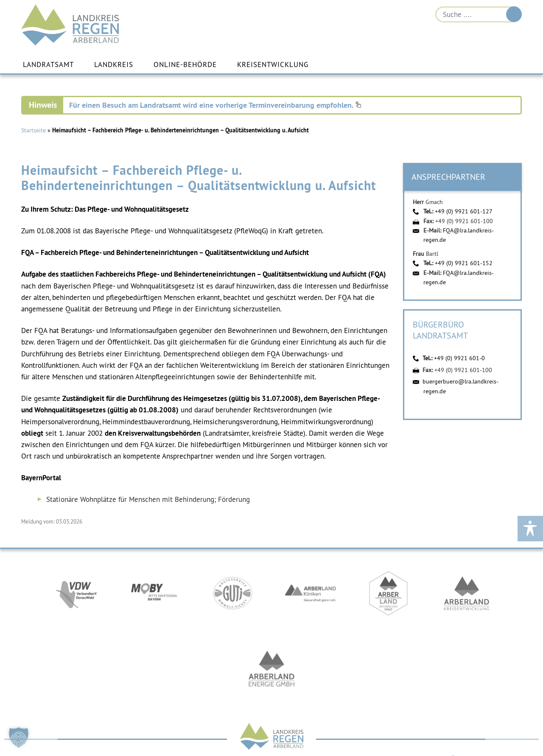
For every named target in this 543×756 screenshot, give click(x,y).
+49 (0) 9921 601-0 (459, 358)
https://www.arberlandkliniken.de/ (311, 596)
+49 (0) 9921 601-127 (464, 212)
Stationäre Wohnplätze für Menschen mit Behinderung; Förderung (148, 500)
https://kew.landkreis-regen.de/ (467, 596)
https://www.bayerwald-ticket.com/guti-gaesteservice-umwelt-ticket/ (232, 596)
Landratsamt (48, 65)
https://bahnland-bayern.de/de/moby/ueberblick (154, 596)
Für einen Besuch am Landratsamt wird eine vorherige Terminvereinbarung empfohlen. (215, 105)
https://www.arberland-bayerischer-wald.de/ (389, 596)
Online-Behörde (185, 65)
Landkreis (114, 65)
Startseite (34, 131)
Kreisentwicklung (273, 65)
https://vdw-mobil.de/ (76, 596)
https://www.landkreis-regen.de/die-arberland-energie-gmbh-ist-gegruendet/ (271, 672)
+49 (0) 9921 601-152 (464, 263)
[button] (19, 737)
